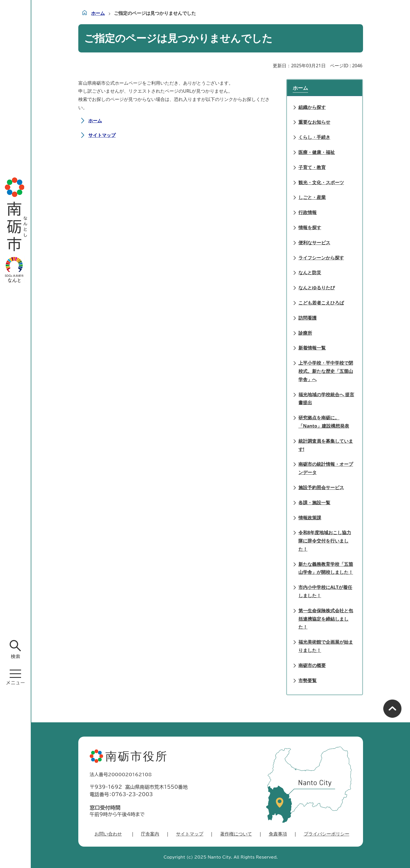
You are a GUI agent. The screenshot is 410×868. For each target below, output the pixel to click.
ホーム (98, 13)
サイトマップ (102, 135)
